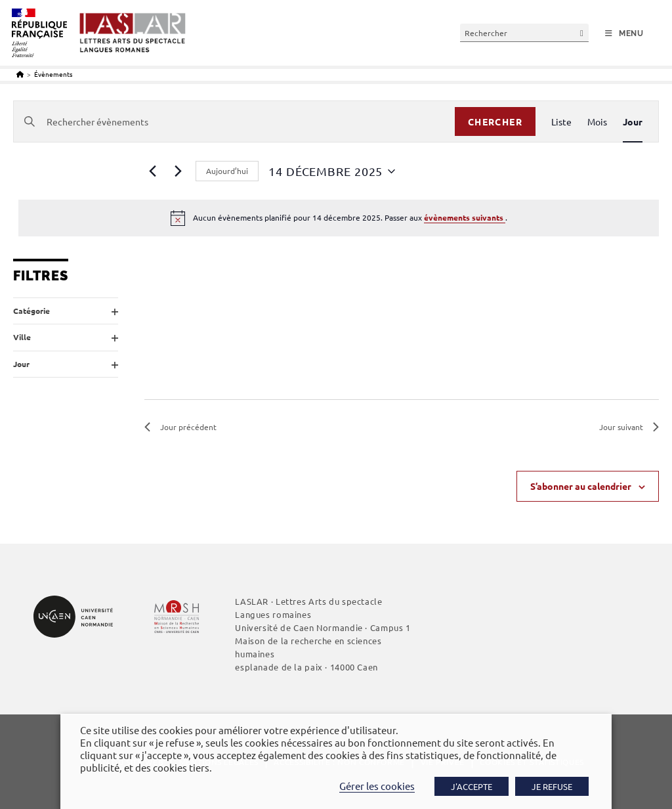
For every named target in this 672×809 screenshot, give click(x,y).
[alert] (339, 218)
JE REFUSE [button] (552, 786)
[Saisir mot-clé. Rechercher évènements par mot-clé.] (234, 122)
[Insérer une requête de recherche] (524, 33)
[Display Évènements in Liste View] (561, 122)
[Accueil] (20, 74)
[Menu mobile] (624, 33)
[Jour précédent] (152, 171)
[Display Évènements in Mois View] (597, 122)
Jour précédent (180, 427)
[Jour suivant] (178, 171)
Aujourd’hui (227, 171)
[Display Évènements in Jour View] (633, 122)
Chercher (495, 121)
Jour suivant (629, 427)
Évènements (53, 74)
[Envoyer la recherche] (582, 33)
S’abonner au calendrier (581, 486)
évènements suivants (465, 217)
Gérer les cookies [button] (377, 786)
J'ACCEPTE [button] (472, 786)
